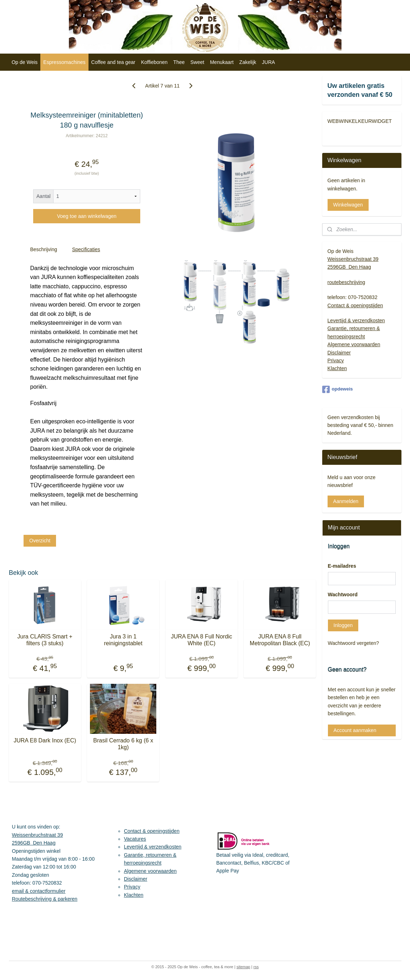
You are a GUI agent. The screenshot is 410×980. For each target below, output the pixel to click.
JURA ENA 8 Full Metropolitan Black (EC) (280, 640)
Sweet (198, 62)
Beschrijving (43, 249)
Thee (179, 62)
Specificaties (86, 249)
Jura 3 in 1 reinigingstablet (123, 640)
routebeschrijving (346, 282)
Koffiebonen (154, 62)
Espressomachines (64, 62)
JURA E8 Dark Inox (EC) (45, 740)
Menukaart (222, 62)
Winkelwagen (348, 205)
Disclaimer (339, 353)
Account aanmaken (355, 730)
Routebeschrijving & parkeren (45, 899)
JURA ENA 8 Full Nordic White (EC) (202, 640)
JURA (269, 62)
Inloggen (343, 625)
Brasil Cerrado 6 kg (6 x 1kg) (123, 744)
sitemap (244, 967)
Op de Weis (24, 62)
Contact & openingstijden (355, 305)
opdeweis (338, 389)
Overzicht (40, 540)
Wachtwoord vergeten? (353, 643)
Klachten (337, 368)
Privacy (336, 360)
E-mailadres (342, 566)
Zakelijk (248, 62)
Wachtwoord (343, 595)
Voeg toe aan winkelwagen (87, 216)
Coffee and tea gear (113, 62)
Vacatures (135, 839)
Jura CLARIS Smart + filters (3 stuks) (45, 640)
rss (256, 967)
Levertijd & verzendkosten (356, 320)
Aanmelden (346, 501)
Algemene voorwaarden (354, 344)
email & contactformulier (39, 891)
